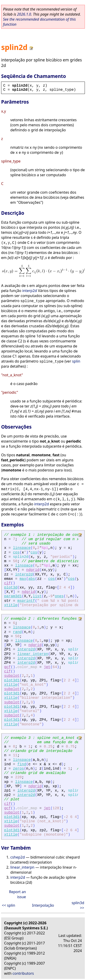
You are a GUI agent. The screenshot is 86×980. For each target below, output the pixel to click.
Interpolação (43, 905)
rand (17, 632)
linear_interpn (33, 654)
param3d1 (13, 596)
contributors (23, 973)
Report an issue (17, 894)
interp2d (30, 291)
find (22, 764)
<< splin (8, 905)
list (37, 596)
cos (16, 553)
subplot (12, 676)
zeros (18, 769)
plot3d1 (12, 680)
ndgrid (33, 570)
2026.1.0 (24, 14)
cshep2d (18, 857)
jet (47, 667)
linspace (22, 548)
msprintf (26, 601)
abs (32, 579)
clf (7, 583)
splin (76, 361)
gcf (7, 667)
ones (59, 596)
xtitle (11, 605)
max (23, 579)
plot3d (11, 588)
